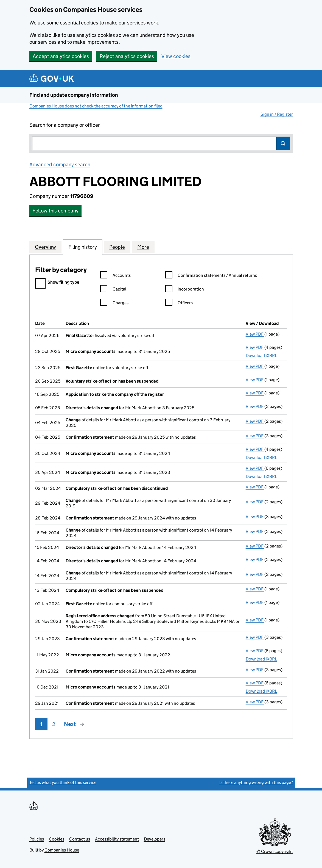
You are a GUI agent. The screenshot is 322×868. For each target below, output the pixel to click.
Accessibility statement (117, 839)
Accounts (115, 276)
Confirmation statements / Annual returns (211, 276)
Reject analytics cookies (127, 56)
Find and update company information (74, 95)
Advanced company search (60, 165)
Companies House (62, 850)
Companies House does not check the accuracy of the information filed (96, 106)
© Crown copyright (275, 851)
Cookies (57, 839)
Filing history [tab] (83, 247)
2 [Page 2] (54, 724)
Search (283, 143)
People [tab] (117, 247)
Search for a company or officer (65, 125)
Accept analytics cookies (61, 56)
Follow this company (55, 211)
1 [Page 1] (41, 724)
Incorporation (185, 290)
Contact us (80, 839)
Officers (179, 304)
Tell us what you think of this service (63, 782)
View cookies (176, 56)
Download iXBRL (261, 356)
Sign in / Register (277, 114)
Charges (114, 304)
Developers (155, 839)
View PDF (255, 334)
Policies (37, 839)
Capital (113, 290)
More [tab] (143, 247)
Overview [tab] (45, 247)
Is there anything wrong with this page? (256, 782)
